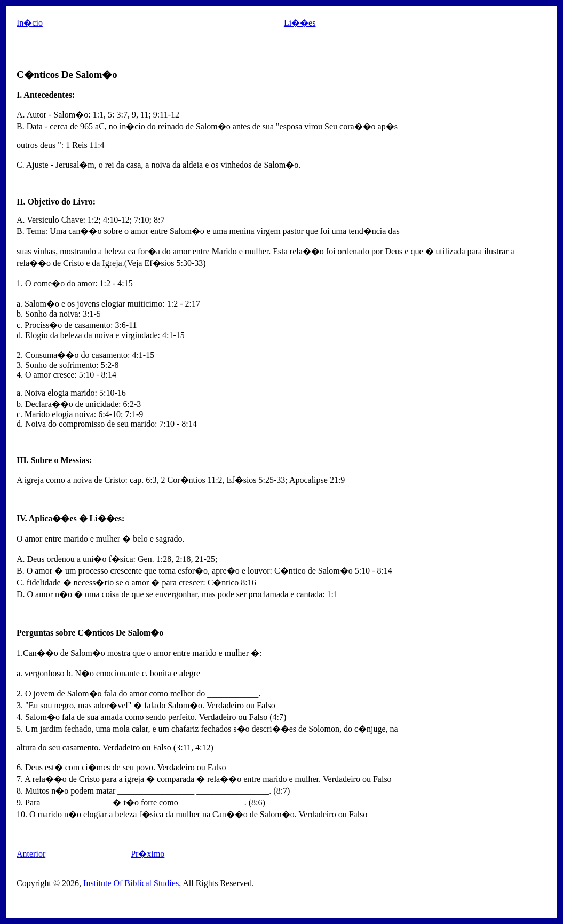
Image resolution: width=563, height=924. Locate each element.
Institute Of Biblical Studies (131, 883)
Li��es (300, 23)
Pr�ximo (148, 854)
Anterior (31, 854)
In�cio (30, 23)
